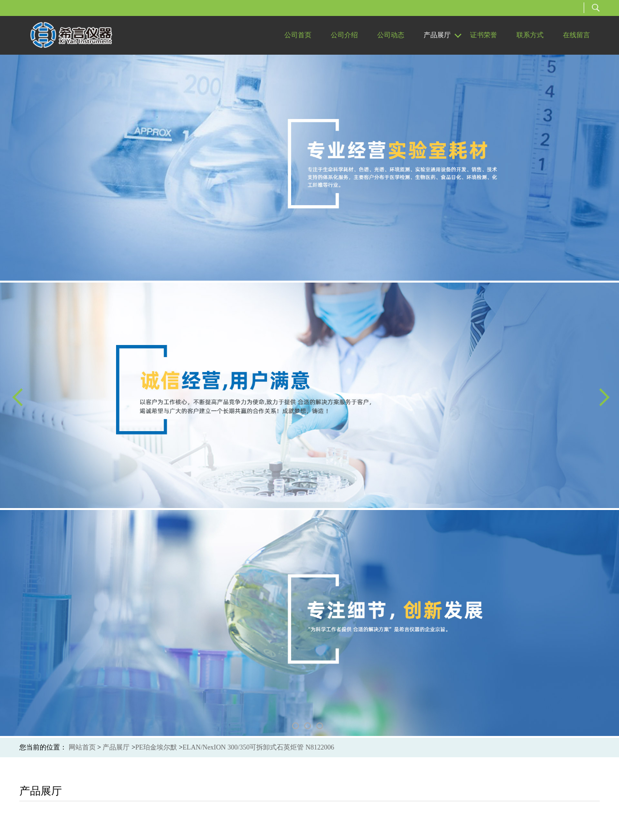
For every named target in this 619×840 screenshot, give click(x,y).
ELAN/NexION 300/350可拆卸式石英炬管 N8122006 (258, 747)
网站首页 (82, 747)
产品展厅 (116, 747)
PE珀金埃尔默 (156, 747)
